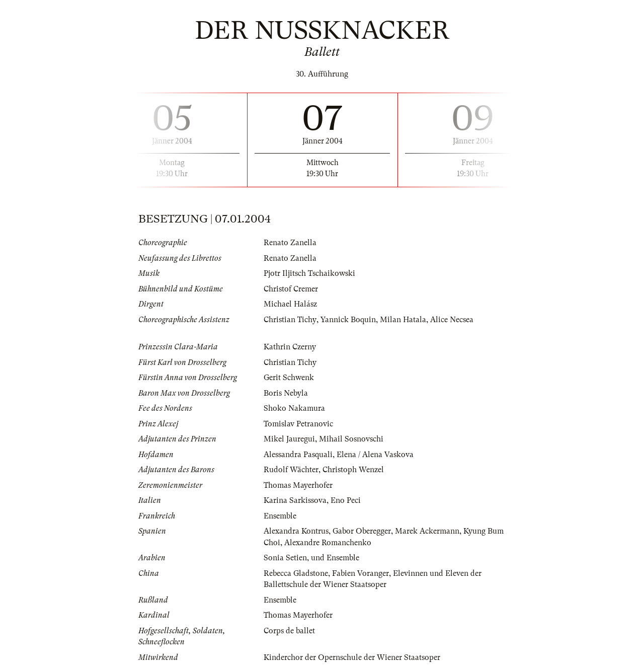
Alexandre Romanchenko (328, 543)
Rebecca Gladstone (296, 573)
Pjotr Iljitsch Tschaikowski (309, 273)
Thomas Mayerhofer (298, 485)
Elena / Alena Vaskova (375, 455)
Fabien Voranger (360, 573)
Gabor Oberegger (362, 531)
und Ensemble (335, 558)
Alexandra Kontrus (296, 531)
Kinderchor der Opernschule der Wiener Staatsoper (352, 657)
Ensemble (280, 516)
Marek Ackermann (427, 531)
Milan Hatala (403, 320)
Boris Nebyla (286, 393)
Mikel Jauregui (289, 439)
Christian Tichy (290, 320)
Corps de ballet (289, 631)
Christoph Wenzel (353, 470)
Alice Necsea (451, 320)
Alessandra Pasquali (298, 455)
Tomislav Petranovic (298, 424)
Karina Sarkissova (295, 500)
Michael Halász (290, 304)
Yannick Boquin (348, 320)
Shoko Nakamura (294, 408)
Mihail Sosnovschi (351, 439)
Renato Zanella (290, 243)
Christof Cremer (291, 289)
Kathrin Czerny (290, 347)
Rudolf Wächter (291, 470)
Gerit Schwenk (289, 378)
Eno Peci (346, 500)
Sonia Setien (285, 558)
